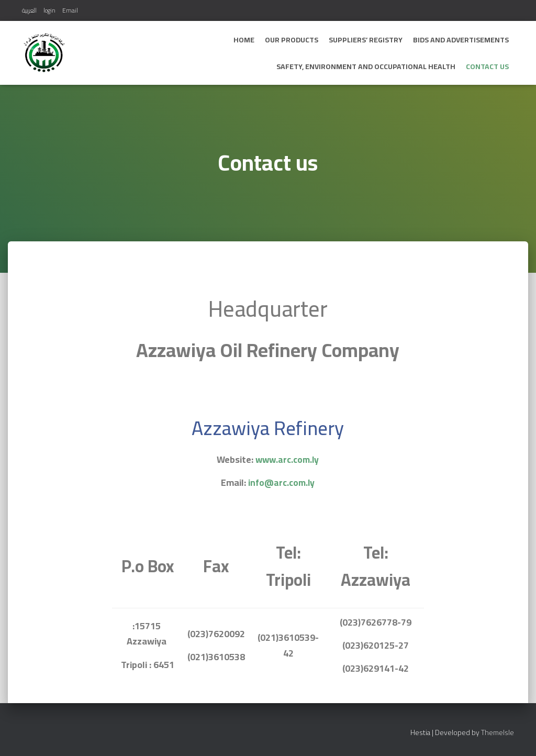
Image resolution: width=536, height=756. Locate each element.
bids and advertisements (461, 40)
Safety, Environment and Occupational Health (366, 66)
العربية (29, 10)
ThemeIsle (498, 732)
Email (70, 10)
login (49, 10)
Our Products (292, 40)
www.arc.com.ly (287, 459)
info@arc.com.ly (281, 482)
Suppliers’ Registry (366, 40)
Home (244, 40)
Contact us (487, 66)
